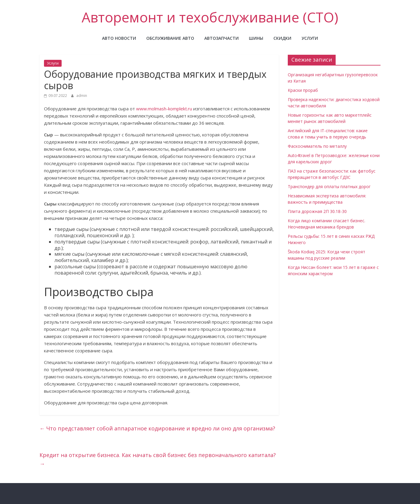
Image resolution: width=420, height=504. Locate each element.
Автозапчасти (222, 38)
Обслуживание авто (170, 38)
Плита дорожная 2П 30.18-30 (317, 211)
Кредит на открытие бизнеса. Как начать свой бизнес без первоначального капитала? (158, 459)
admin (82, 96)
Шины (256, 38)
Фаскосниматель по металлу (317, 146)
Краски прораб (303, 90)
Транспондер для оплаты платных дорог (329, 186)
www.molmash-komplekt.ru (164, 109)
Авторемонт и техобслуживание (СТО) (210, 17)
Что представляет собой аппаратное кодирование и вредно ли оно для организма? (157, 428)
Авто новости (119, 38)
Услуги (310, 38)
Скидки (282, 38)
